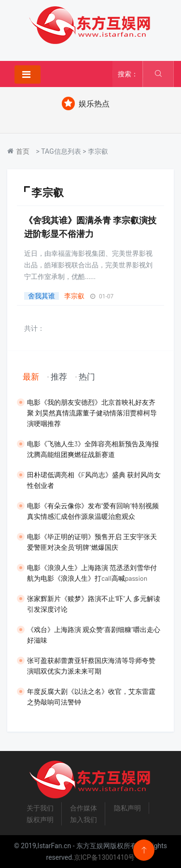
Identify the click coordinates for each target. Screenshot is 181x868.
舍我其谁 (42, 296)
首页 (23, 151)
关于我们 (40, 808)
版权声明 (40, 820)
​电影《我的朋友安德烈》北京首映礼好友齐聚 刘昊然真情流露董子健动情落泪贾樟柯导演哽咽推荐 (92, 413)
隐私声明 (127, 808)
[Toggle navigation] (28, 74)
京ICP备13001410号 (104, 857)
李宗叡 (74, 296)
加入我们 (84, 820)
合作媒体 (84, 808)
